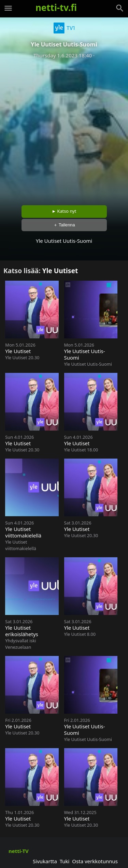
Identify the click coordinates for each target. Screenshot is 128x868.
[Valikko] (8, 8)
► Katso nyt (64, 211)
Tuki (65, 861)
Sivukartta (45, 861)
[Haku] (120, 8)
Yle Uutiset (60, 271)
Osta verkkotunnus (95, 861)
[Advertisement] (64, 130)
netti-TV (19, 851)
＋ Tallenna (64, 225)
